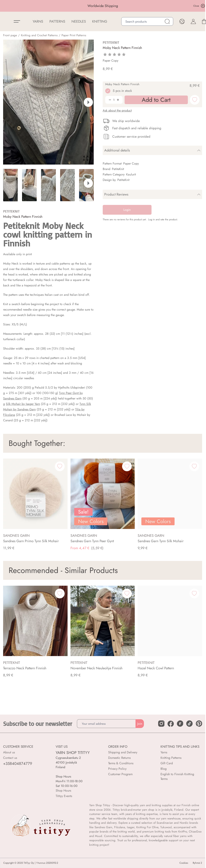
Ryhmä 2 (197, 863)
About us (9, 752)
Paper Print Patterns (74, 35)
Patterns (57, 21)
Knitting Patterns (171, 758)
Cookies (184, 863)
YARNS (38, 21)
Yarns (164, 752)
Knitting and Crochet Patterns (39, 35)
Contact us (10, 758)
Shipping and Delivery (123, 752)
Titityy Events (64, 796)
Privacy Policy (117, 769)
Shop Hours (63, 790)
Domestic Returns (119, 758)
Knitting (100, 21)
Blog (164, 769)
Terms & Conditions (121, 763)
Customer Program (120, 774)
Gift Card (167, 763)
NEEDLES (79, 21)
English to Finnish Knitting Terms (177, 776)
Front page (10, 35)
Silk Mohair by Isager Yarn (23, 404)
